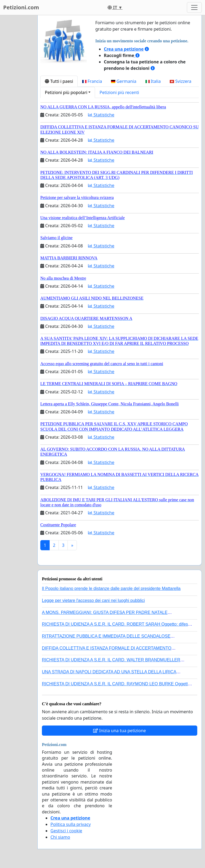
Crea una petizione (124, 49)
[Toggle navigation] (194, 7)
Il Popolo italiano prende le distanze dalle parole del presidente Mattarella (111, 588)
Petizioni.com (21, 7)
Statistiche (101, 115)
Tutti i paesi (59, 81)
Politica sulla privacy (71, 824)
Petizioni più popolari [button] (66, 92)
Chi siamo (60, 837)
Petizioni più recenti (119, 92)
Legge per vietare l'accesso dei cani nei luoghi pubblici (93, 600)
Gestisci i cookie (66, 831)
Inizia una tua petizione (119, 731)
